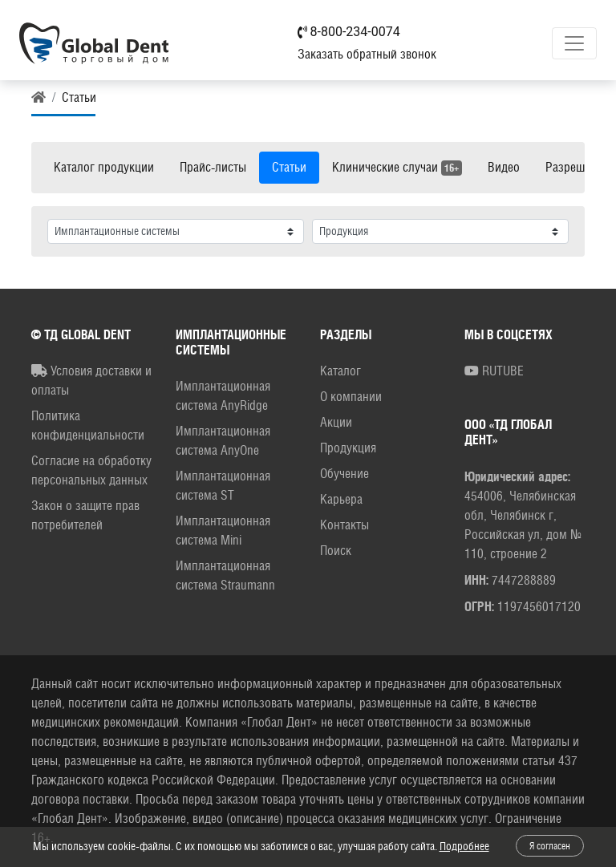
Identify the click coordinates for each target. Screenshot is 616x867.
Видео (504, 167)
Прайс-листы (213, 167)
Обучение (344, 474)
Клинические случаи (397, 168)
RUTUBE (494, 371)
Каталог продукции (104, 167)
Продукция (348, 448)
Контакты (344, 525)
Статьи (289, 167)
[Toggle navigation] (574, 43)
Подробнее (464, 846)
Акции (336, 422)
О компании (351, 397)
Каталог (340, 371)
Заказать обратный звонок (367, 54)
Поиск (336, 551)
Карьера (341, 499)
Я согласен (550, 846)
